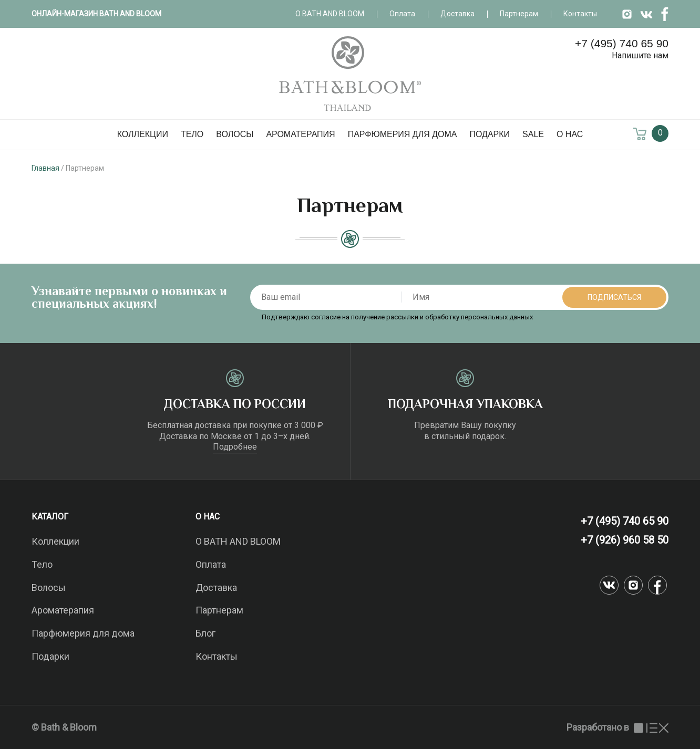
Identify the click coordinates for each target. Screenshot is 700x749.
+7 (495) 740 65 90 (622, 43)
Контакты (580, 14)
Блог (205, 633)
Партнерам (519, 14)
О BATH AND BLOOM (238, 541)
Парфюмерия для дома (403, 134)
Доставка (457, 14)
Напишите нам (640, 55)
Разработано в (617, 727)
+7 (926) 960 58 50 (625, 540)
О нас (570, 134)
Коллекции (143, 134)
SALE (533, 134)
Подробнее (235, 447)
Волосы (235, 134)
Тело (192, 134)
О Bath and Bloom (330, 14)
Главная (45, 168)
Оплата (402, 14)
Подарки (490, 134)
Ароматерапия (300, 134)
